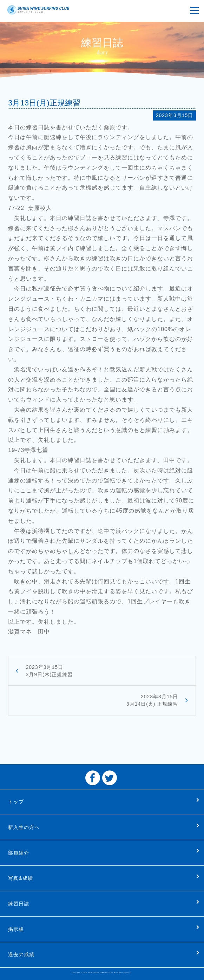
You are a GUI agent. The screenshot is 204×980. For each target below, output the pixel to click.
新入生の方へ (24, 827)
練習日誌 (19, 904)
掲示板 (16, 929)
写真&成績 (20, 878)
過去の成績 (21, 954)
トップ (16, 802)
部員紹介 (19, 853)
